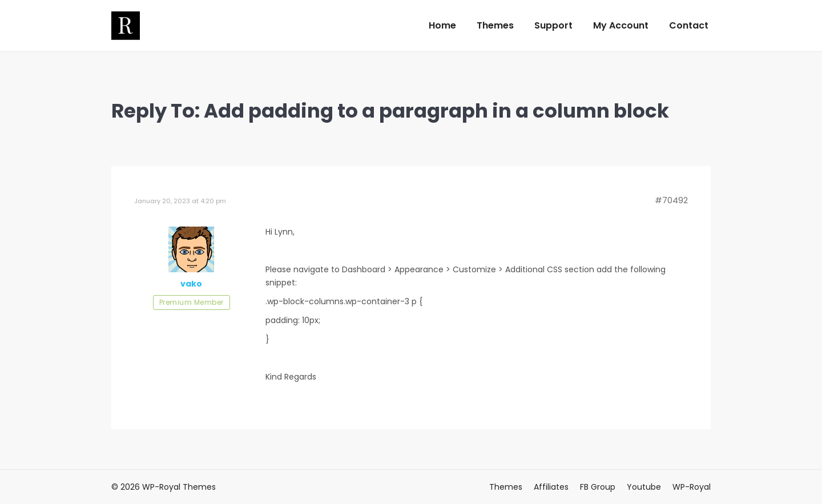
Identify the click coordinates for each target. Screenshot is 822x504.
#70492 (671, 200)
